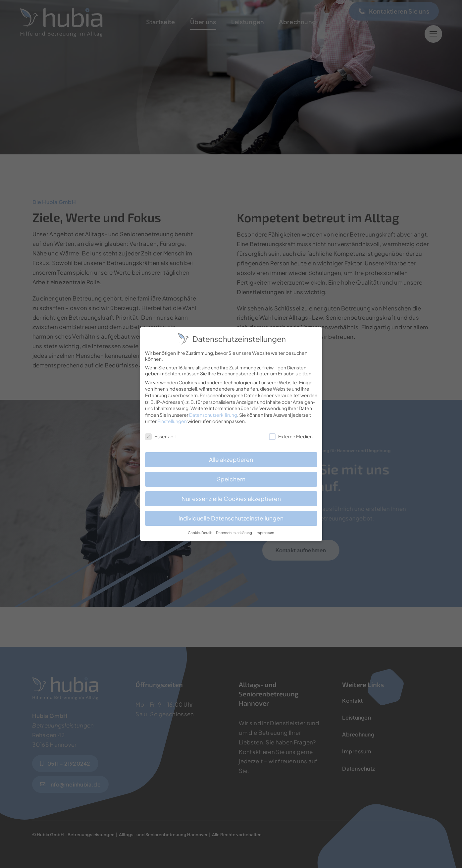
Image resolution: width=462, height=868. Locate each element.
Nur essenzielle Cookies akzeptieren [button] (231, 495)
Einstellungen (172, 418)
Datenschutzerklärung (213, 411)
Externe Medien (291, 433)
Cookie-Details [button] (200, 529)
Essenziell (160, 433)
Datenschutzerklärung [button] (234, 529)
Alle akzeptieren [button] (231, 456)
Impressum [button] (265, 529)
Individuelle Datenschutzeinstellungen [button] (231, 515)
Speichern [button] (231, 475)
